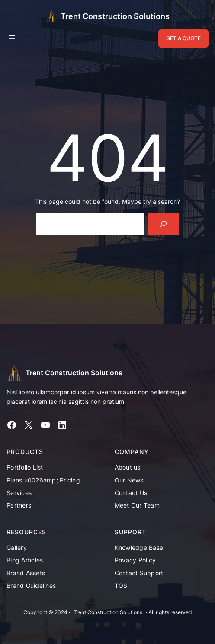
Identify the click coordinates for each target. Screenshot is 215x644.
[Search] (164, 224)
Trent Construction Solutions (115, 16)
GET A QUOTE (183, 38)
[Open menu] (12, 38)
